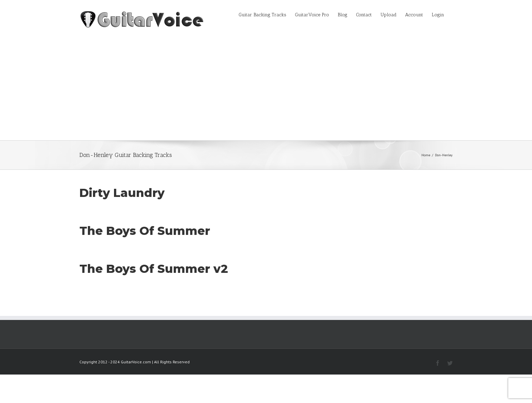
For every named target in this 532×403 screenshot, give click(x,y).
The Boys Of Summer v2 (154, 269)
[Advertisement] (266, 89)
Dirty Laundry (122, 193)
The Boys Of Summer (145, 231)
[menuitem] (267, 14)
